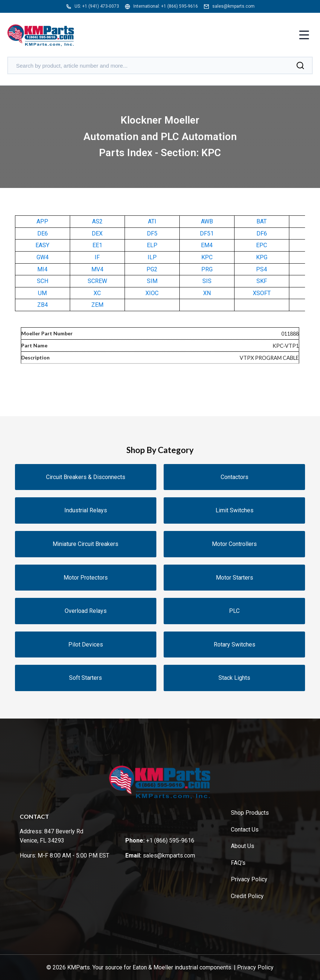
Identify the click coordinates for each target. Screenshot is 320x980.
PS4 (262, 269)
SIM (152, 281)
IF (97, 257)
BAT (262, 221)
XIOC (152, 293)
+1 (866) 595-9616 (180, 6)
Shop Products (250, 813)
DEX (97, 233)
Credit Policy (247, 896)
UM (42, 293)
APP (42, 221)
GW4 (43, 257)
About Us (243, 846)
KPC (207, 257)
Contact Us (245, 830)
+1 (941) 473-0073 (101, 6)
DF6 (262, 233)
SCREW (97, 281)
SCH (43, 281)
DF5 (152, 233)
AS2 (97, 221)
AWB (207, 221)
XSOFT (262, 293)
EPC (262, 245)
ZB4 (43, 305)
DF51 (207, 233)
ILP (152, 257)
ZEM (97, 305)
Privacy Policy (249, 879)
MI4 (42, 269)
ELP (152, 245)
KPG (262, 257)
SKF (262, 281)
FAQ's (238, 863)
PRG (207, 269)
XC (97, 293)
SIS (207, 281)
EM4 (207, 245)
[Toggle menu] (304, 36)
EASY (42, 245)
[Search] (300, 65)
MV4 (97, 269)
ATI (152, 221)
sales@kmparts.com (233, 6)
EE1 (97, 245)
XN (207, 293)
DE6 (43, 233)
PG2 (152, 269)
